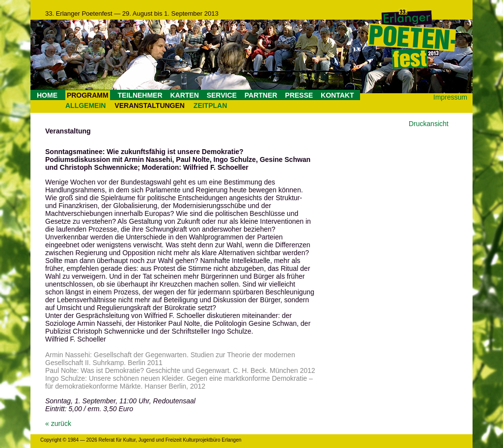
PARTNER (261, 95)
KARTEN (184, 95)
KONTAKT (337, 95)
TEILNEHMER (140, 95)
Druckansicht (429, 124)
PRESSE (299, 95)
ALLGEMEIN (85, 105)
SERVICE (222, 95)
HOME (47, 95)
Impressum (450, 97)
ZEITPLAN (210, 105)
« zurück (58, 423)
